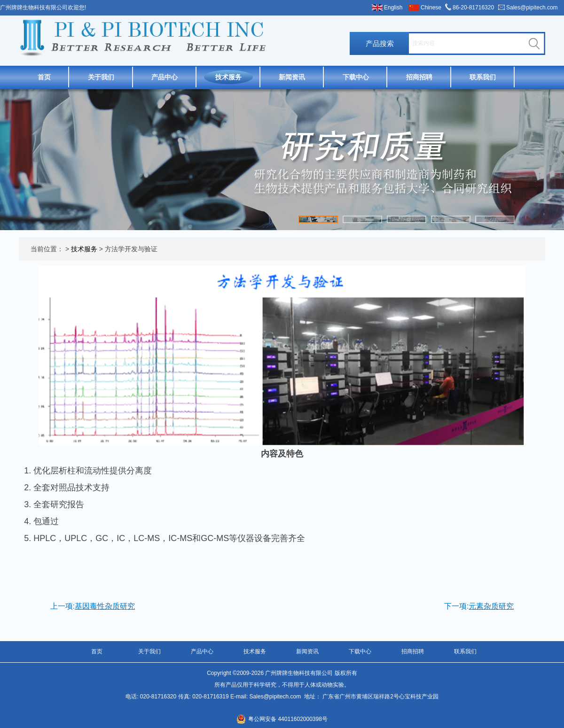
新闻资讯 (292, 77)
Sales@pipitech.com (532, 8)
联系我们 (483, 77)
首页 (44, 77)
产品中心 (164, 77)
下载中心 (356, 77)
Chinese (431, 8)
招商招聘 (419, 77)
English (393, 8)
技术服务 (228, 77)
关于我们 (101, 77)
